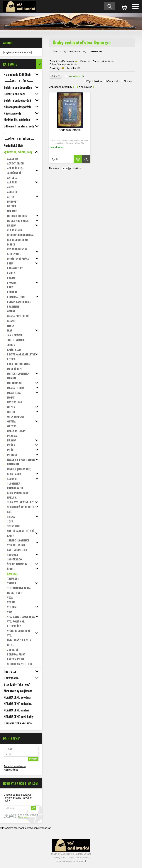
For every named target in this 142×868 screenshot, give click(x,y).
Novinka (129, 81)
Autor (56, 76)
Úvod (55, 52)
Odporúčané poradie (61, 64)
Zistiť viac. (23, 817)
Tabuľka (71, 68)
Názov (70, 61)
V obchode (113, 81)
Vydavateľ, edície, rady (75, 52)
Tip (89, 81)
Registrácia (11, 770)
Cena (83, 61)
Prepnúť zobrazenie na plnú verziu (71, 854)
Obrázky (55, 68)
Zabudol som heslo (15, 766)
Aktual (99, 81)
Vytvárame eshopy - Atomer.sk (71, 861)
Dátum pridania (101, 61)
